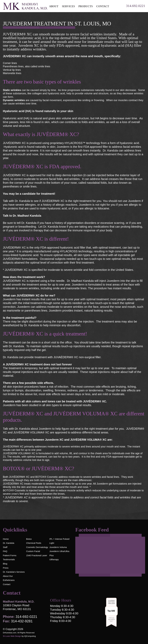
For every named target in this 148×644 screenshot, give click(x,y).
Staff (5, 547)
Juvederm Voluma (58, 547)
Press (6, 568)
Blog (5, 564)
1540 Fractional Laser (37, 555)
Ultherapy (54, 559)
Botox (29, 539)
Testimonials (9, 559)
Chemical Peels (34, 543)
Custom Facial (33, 551)
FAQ (5, 551)
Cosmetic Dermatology (37, 547)
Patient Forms (10, 555)
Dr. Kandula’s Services (14, 572)
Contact (7, 584)
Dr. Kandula (9, 543)
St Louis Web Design (12, 636)
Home (6, 539)
